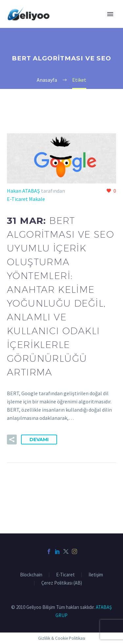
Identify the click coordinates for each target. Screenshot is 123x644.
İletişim (96, 575)
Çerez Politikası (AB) (62, 583)
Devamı (39, 440)
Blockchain (31, 575)
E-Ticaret (65, 575)
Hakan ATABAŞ (23, 191)
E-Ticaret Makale (26, 199)
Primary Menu (110, 14)
